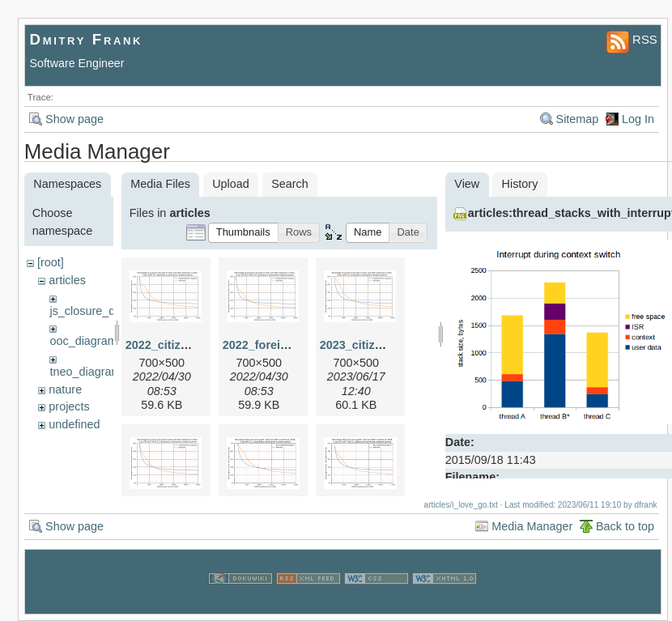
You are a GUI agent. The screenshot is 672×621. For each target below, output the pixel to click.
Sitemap (578, 119)
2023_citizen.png (366, 345)
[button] (243, 233)
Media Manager (532, 526)
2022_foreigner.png (276, 345)
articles (67, 280)
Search (290, 184)
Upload (231, 184)
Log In (638, 119)
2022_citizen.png (172, 345)
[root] (51, 262)
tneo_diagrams (88, 372)
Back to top (625, 526)
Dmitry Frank (87, 39)
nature (65, 389)
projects (69, 406)
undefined (74, 424)
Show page (74, 119)
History (520, 184)
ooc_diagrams (86, 341)
